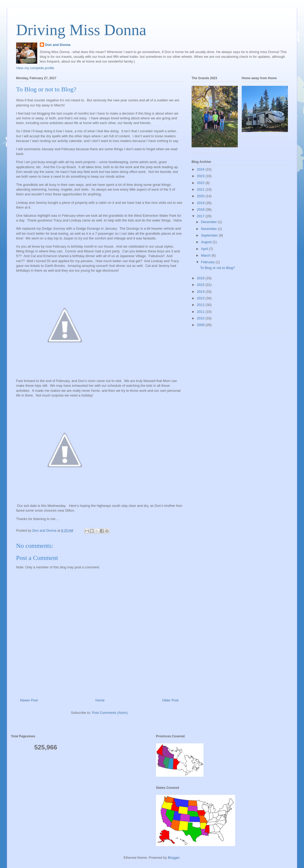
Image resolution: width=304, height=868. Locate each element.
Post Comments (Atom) (110, 713)
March (206, 255)
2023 (201, 176)
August (207, 242)
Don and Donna (58, 45)
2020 (201, 196)
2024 (201, 169)
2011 (201, 312)
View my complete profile (35, 68)
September (210, 235)
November (210, 229)
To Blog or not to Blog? (217, 268)
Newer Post (29, 700)
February (208, 262)
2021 (201, 189)
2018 (201, 209)
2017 (201, 216)
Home (100, 700)
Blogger (174, 858)
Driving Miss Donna (81, 30)
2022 (201, 183)
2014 (201, 292)
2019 (201, 203)
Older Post (170, 700)
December (210, 222)
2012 (201, 305)
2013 (201, 298)
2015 (201, 285)
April (205, 249)
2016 (201, 278)
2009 (201, 325)
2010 (201, 318)
